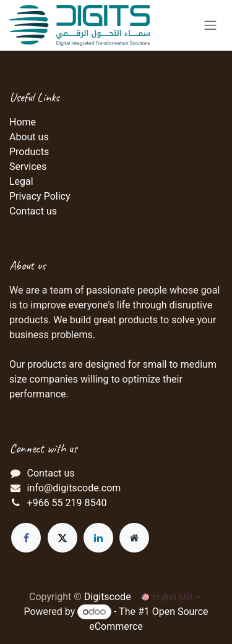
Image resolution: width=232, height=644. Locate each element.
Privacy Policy (40, 196)
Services (28, 167)
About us (29, 137)
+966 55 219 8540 (67, 503)
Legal (21, 181)
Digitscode (108, 597)
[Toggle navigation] (210, 26)
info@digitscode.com (74, 488)
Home (23, 122)
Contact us (33, 211)
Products (29, 152)
